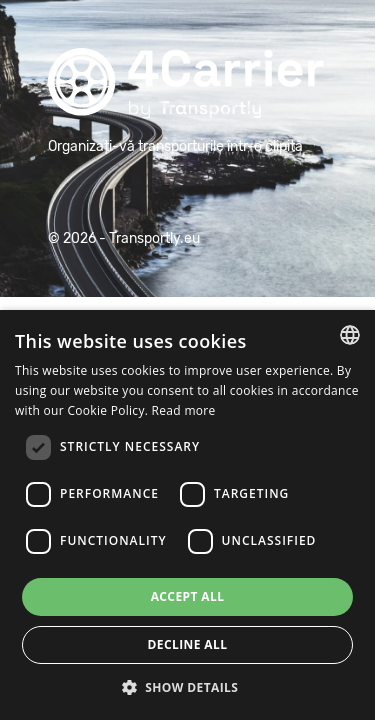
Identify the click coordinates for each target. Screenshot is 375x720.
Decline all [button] (188, 644)
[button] (188, 687)
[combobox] (350, 335)
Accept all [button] (188, 596)
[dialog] (187, 515)
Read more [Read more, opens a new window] (184, 410)
